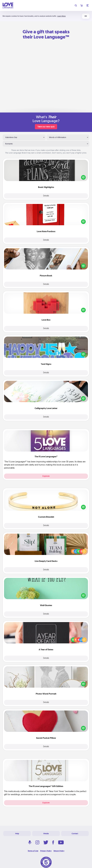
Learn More (61, 16)
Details (46, 196)
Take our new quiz (46, 127)
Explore (46, 476)
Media (46, 834)
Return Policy (59, 851)
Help (17, 834)
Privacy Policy (46, 851)
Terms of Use (33, 851)
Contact (75, 834)
